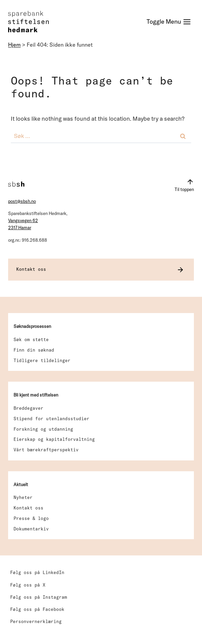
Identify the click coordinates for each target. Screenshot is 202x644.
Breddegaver (28, 408)
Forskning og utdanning (43, 429)
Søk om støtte (31, 339)
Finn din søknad (34, 350)
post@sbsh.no (22, 201)
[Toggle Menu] (169, 22)
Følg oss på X (28, 585)
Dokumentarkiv (31, 529)
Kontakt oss (28, 508)
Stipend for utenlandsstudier (51, 419)
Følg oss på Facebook (37, 609)
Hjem (14, 45)
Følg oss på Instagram (39, 597)
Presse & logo (31, 518)
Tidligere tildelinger (42, 360)
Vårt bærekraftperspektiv (46, 450)
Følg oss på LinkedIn (37, 572)
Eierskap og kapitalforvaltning (54, 439)
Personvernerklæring (36, 621)
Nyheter (23, 497)
